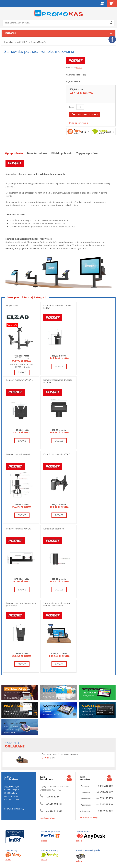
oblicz (84, 132)
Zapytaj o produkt (87, 153)
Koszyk (115, 1)
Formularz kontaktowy (14, 809)
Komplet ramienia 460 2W (19, 529)
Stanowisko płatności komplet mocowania (60, 754)
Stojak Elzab (12, 305)
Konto (102, 3)
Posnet (79, 68)
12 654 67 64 (53, 797)
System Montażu (39, 42)
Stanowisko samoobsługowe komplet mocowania (57, 604)
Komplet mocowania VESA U (20, 380)
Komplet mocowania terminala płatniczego (21, 604)
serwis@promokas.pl (89, 817)
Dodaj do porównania (79, 123)
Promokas (59, 13)
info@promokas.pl (48, 818)
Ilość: (71, 107)
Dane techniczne (37, 153)
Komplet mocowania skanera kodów (57, 307)
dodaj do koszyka (88, 115)
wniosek (108, 132)
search (112, 23)
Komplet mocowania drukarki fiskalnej (58, 381)
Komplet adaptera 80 (54, 529)
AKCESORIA (22, 42)
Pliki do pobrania (62, 153)
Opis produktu (14, 153)
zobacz (22, 372)
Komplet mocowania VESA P (57, 454)
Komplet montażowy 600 (18, 454)
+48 (54, 804)
